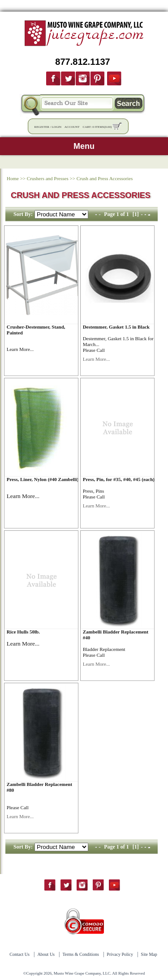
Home (13, 178)
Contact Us (19, 954)
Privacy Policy (120, 954)
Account (72, 127)
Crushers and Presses (48, 178)
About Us (46, 954)
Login (56, 127)
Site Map (149, 954)
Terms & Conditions (81, 954)
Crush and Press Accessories (105, 178)
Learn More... (20, 349)
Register (42, 127)
